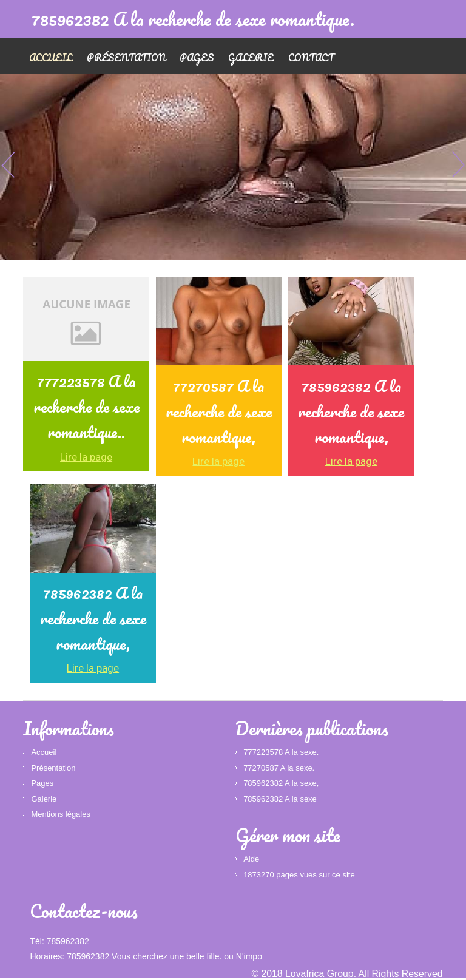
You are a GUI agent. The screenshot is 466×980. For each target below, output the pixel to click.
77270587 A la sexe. (279, 769)
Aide (251, 860)
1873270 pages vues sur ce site (299, 875)
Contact (315, 58)
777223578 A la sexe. (281, 753)
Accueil (51, 58)
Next (457, 164)
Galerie (254, 58)
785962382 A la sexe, (281, 784)
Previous (9, 164)
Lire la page (86, 458)
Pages (199, 58)
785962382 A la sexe (280, 799)
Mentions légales (61, 815)
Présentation (127, 58)
